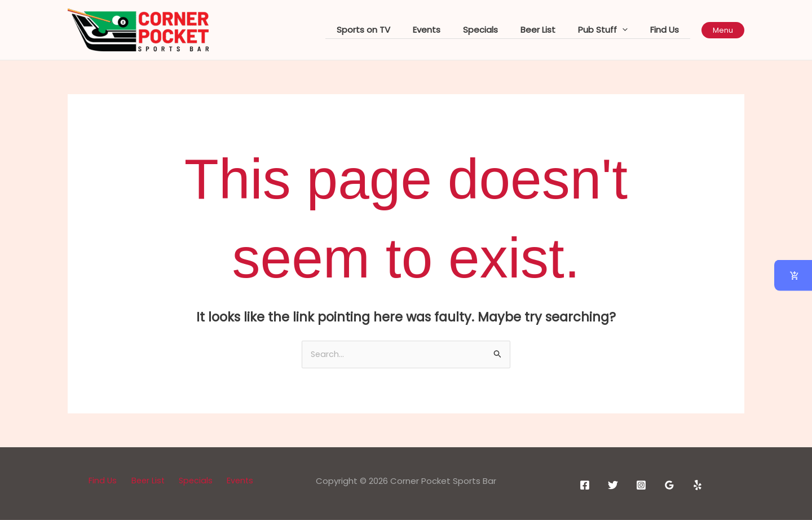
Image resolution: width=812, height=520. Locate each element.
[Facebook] (585, 486)
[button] (723, 30)
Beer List (552, 30)
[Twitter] (613, 486)
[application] (631, 30)
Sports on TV (394, 30)
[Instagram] (641, 486)
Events (452, 30)
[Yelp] (698, 486)
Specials (500, 30)
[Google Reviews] (669, 486)
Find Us (667, 30)
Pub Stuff (611, 30)
